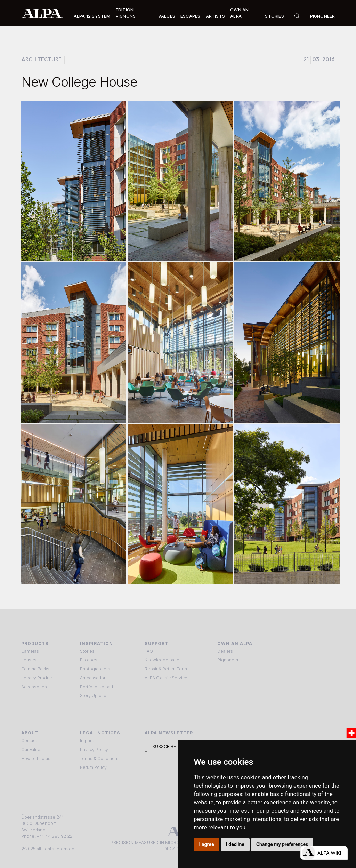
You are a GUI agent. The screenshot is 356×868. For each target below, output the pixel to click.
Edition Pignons (126, 13)
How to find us (36, 759)
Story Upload (93, 696)
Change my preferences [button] (282, 844)
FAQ (149, 651)
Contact (29, 740)
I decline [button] (235, 844)
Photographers (95, 669)
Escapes (89, 660)
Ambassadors (94, 678)
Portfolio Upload (96, 687)
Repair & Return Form (166, 669)
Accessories (34, 687)
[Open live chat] (324, 853)
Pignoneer (323, 16)
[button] (92, 16)
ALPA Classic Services (167, 678)
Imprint (87, 740)
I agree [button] (207, 844)
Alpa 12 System (92, 16)
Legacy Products (38, 678)
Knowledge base (162, 660)
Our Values (32, 750)
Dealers (225, 651)
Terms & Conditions (100, 759)
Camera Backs (35, 669)
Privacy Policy (94, 750)
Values (167, 16)
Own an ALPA (239, 13)
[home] (42, 13)
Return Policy (93, 767)
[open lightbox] (74, 181)
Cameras (30, 651)
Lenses (29, 660)
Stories (274, 16)
